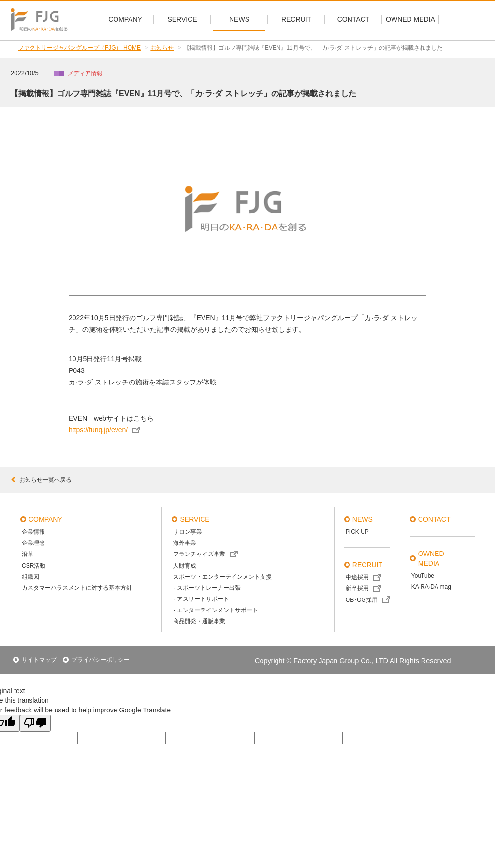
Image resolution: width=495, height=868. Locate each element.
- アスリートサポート (201, 599)
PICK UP (357, 532)
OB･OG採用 (362, 600)
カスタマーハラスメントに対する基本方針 (77, 588)
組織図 (30, 577)
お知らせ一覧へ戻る (41, 480)
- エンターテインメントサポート (215, 610)
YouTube (423, 576)
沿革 (28, 554)
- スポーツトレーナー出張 (207, 588)
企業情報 (33, 532)
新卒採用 (357, 588)
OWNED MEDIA (431, 558)
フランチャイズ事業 (199, 554)
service (195, 519)
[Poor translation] (35, 723)
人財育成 (185, 566)
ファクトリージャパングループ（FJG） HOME (79, 48)
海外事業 (185, 543)
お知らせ (162, 48)
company (45, 519)
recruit (367, 565)
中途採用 (357, 577)
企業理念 (33, 543)
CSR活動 (34, 566)
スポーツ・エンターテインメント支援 (222, 577)
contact (434, 519)
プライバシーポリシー (101, 660)
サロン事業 (188, 532)
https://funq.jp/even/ (98, 430)
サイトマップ (39, 660)
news (363, 519)
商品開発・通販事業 (199, 621)
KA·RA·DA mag (431, 587)
